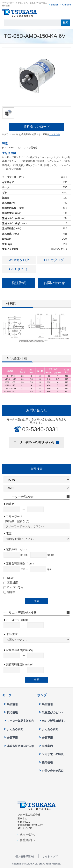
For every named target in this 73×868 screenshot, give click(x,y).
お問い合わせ (54, 283)
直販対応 (11, 583)
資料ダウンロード (37, 127)
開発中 (9, 592)
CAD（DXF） (19, 269)
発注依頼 (19, 283)
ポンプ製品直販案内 (54, 721)
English (55, 5)
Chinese (67, 5)
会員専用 (12, 738)
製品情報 (12, 704)
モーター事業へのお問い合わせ (34, 442)
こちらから (55, 134)
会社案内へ (27, 840)
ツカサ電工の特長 (53, 754)
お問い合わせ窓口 (58, 13)
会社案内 (47, 746)
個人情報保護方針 (26, 856)
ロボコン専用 (13, 587)
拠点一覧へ (27, 835)
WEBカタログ (19, 260)
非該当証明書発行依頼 (20, 746)
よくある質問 (15, 729)
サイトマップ (50, 856)
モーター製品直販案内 (20, 721)
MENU (67, 13)
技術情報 (12, 712)
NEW (8, 578)
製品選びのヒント (53, 712)
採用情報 (47, 763)
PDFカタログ (54, 260)
